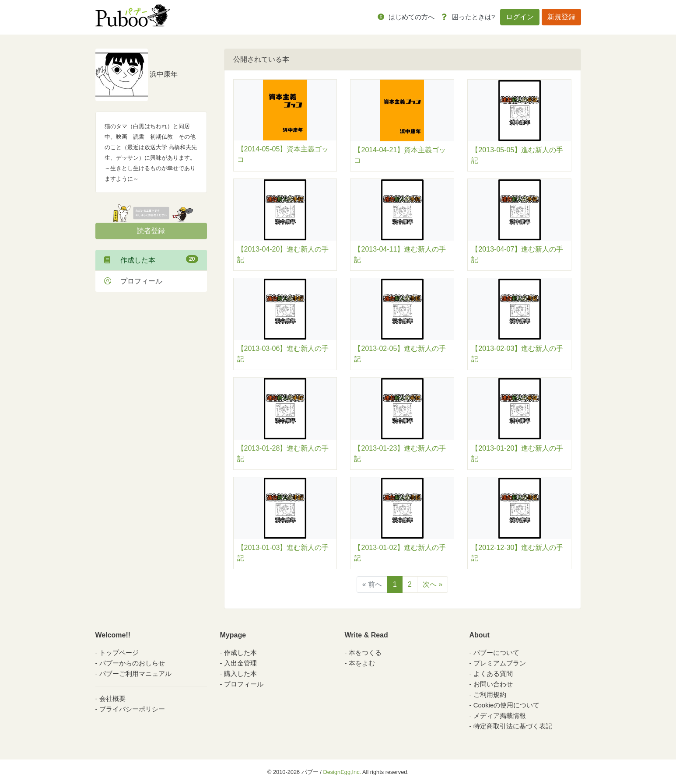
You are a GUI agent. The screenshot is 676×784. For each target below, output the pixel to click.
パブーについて (496, 653)
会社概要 (112, 698)
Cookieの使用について (507, 705)
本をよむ (362, 663)
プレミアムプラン (500, 663)
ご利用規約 (490, 695)
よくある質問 (493, 674)
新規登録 (561, 17)
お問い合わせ (493, 684)
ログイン (520, 17)
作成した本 (151, 259)
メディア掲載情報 (500, 716)
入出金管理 (240, 663)
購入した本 (240, 674)
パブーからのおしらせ (132, 663)
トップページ (119, 653)
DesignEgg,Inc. (342, 772)
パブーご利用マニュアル (135, 674)
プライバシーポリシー (132, 709)
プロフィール (133, 281)
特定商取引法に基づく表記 (513, 726)
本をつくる (365, 653)
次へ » (433, 584)
